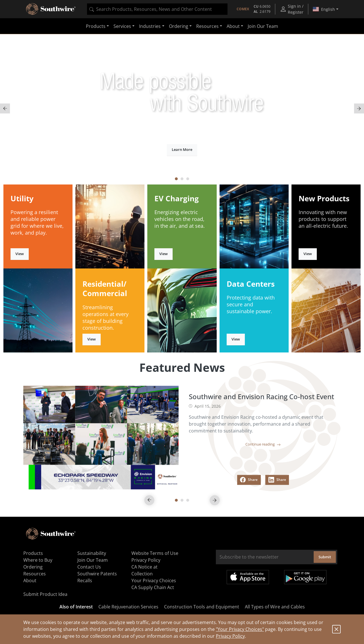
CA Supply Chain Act (153, 587)
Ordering (33, 567)
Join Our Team (263, 26)
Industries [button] (150, 26)
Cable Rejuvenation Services (128, 607)
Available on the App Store (248, 577)
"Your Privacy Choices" (240, 629)
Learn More (182, 149)
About (30, 581)
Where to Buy (38, 560)
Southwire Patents (97, 574)
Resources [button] (207, 26)
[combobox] (157, 9)
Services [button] (122, 26)
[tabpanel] (182, 109)
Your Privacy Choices (154, 581)
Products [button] (96, 26)
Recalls (85, 581)
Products (33, 553)
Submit (325, 557)
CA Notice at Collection (144, 570)
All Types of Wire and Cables (275, 607)
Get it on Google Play (305, 577)
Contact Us (89, 567)
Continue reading (263, 444)
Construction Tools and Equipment (202, 607)
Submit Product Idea (45, 594)
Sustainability (92, 553)
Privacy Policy (230, 636)
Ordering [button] (179, 26)
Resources (35, 574)
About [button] (233, 26)
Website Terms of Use (155, 553)
